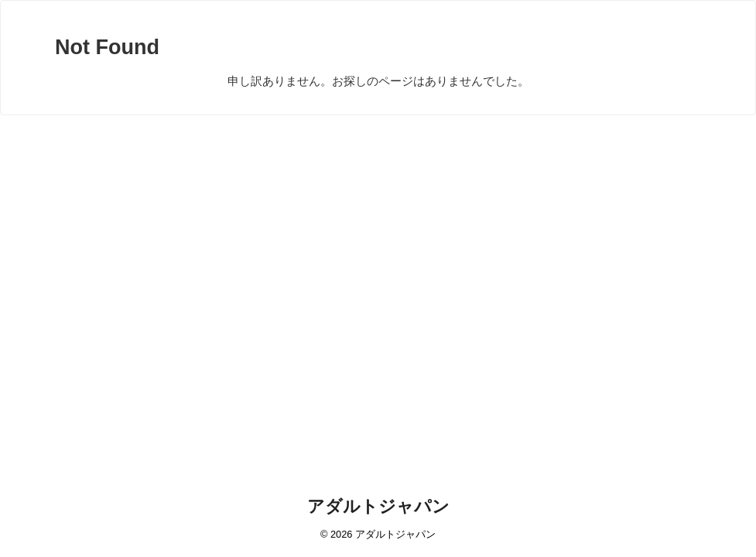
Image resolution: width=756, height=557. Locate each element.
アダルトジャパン (378, 506)
